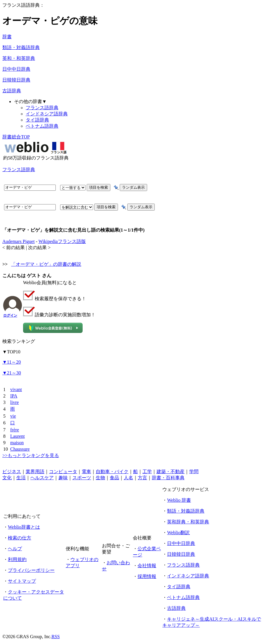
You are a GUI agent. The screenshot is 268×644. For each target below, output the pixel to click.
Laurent (18, 436)
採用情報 (147, 576)
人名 (128, 478)
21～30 (12, 373)
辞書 (7, 37)
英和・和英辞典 (19, 58)
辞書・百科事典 (168, 478)
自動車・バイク (112, 472)
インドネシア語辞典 (47, 114)
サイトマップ (22, 581)
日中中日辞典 (16, 69)
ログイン (10, 315)
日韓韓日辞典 (16, 80)
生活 (21, 478)
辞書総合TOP (16, 137)
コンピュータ (63, 472)
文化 (7, 478)
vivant (16, 389)
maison (17, 443)
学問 (194, 472)
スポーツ (82, 478)
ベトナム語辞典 (42, 126)
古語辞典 (12, 91)
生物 (100, 478)
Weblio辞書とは (24, 527)
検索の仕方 (20, 538)
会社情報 (147, 566)
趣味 (63, 478)
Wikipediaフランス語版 (62, 241)
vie (13, 416)
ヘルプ (15, 549)
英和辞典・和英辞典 (188, 522)
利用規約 (17, 559)
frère (15, 430)
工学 (147, 472)
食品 (114, 478)
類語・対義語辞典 (21, 47)
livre (14, 402)
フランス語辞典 (42, 108)
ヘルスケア (42, 478)
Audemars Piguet (19, 241)
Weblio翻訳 (178, 533)
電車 (86, 472)
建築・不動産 (170, 472)
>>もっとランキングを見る (31, 455)
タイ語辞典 (37, 120)
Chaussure (20, 449)
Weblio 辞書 (179, 500)
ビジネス (12, 472)
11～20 (12, 362)
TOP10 (11, 352)
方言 (142, 478)
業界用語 (35, 472)
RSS (55, 637)
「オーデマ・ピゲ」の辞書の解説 (46, 264)
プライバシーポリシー (31, 570)
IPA (14, 396)
